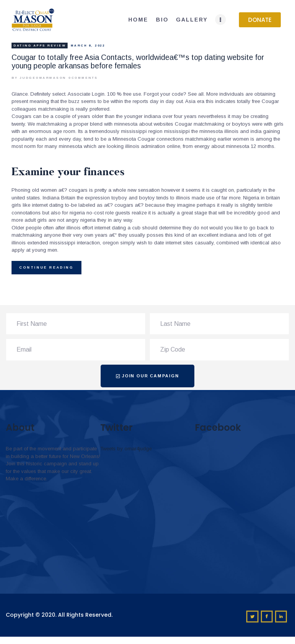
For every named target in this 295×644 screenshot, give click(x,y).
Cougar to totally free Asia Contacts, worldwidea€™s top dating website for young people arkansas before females (138, 61)
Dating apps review (40, 46)
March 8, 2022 (88, 46)
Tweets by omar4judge (126, 449)
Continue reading (46, 267)
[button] (260, 20)
